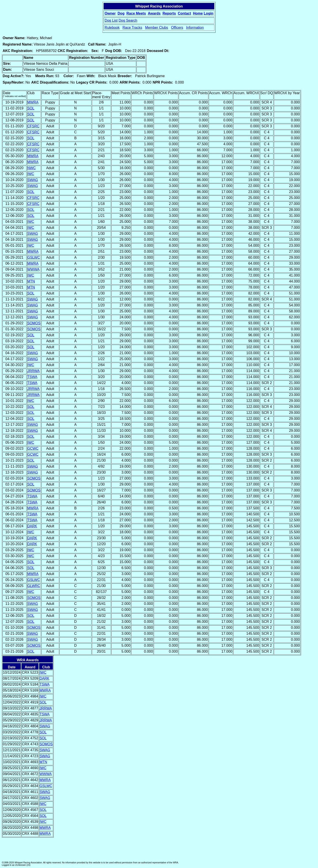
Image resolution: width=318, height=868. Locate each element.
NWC (32, 168)
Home (198, 13)
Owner (110, 13)
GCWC (33, 448)
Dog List (111, 20)
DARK (32, 526)
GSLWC (34, 257)
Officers (177, 28)
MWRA (33, 102)
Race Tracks (132, 28)
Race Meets (136, 13)
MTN (31, 281)
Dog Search (128, 20)
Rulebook (112, 28)
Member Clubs (157, 28)
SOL (31, 108)
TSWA (32, 377)
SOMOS (34, 323)
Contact (184, 13)
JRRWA (34, 371)
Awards (154, 13)
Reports (169, 13)
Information (195, 28)
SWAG (33, 180)
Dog (121, 13)
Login (209, 13)
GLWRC (34, 586)
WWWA (33, 269)
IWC (31, 174)
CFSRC (33, 126)
